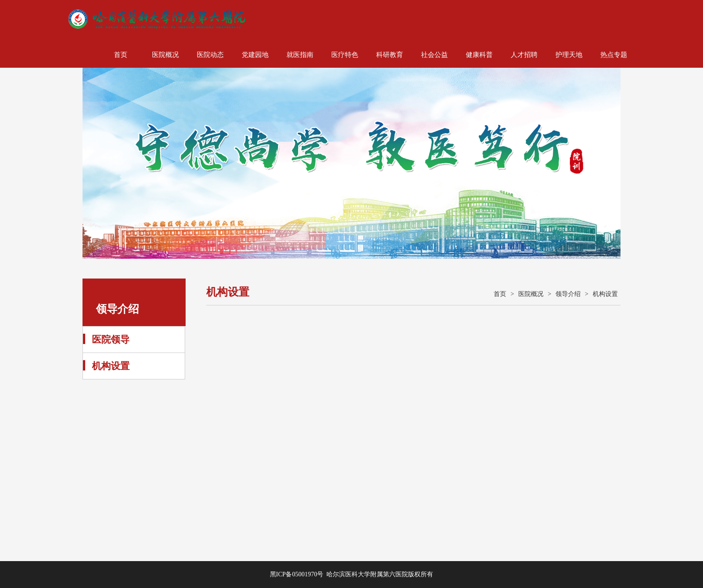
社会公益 (434, 55)
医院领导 (111, 340)
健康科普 (479, 55)
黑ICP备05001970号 (297, 574)
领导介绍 (568, 294)
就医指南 (300, 55)
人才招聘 (524, 55)
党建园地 (255, 55)
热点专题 (614, 55)
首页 (121, 55)
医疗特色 (345, 55)
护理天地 (569, 55)
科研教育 (390, 55)
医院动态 (210, 55)
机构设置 (111, 366)
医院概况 (165, 55)
